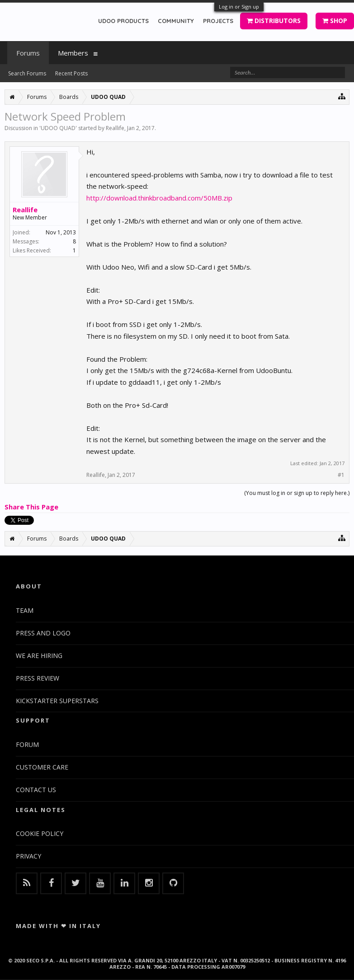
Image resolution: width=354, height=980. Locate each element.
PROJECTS (218, 21)
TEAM (25, 610)
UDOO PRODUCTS (123, 21)
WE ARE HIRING (39, 656)
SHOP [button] (335, 21)
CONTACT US (36, 790)
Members (73, 53)
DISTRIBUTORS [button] (274, 21)
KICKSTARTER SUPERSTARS (57, 701)
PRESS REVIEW (38, 678)
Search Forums (27, 73)
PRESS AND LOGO (43, 633)
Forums (28, 53)
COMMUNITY (176, 21)
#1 (341, 475)
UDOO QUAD (58, 128)
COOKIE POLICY (40, 833)
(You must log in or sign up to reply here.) (297, 493)
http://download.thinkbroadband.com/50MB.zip (159, 198)
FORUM (27, 744)
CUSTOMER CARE (42, 767)
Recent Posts (71, 73)
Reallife (115, 128)
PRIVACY (28, 856)
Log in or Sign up (239, 7)
